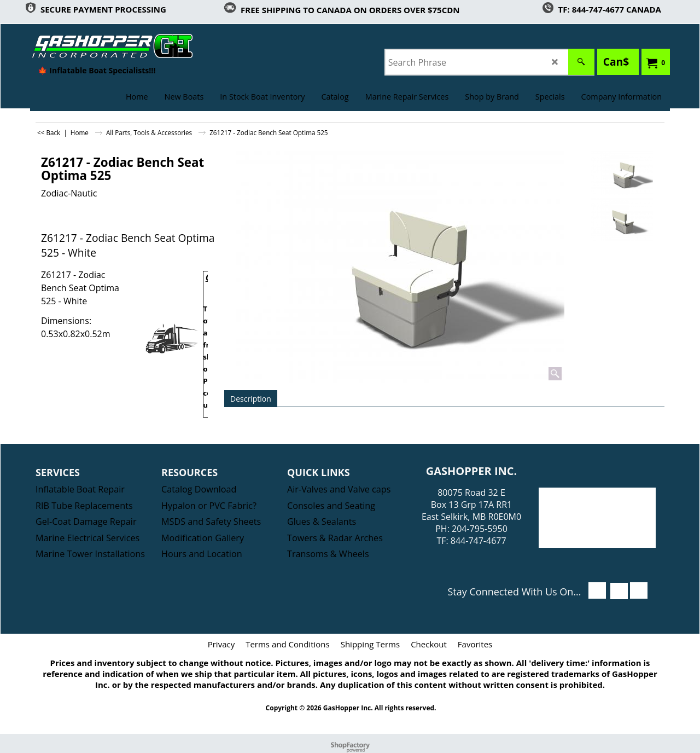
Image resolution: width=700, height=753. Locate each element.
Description (251, 399)
